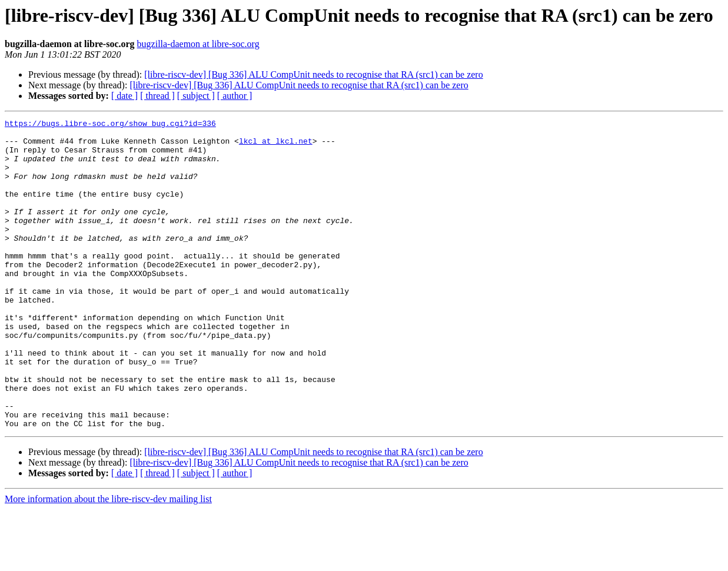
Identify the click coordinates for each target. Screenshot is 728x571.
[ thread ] (157, 96)
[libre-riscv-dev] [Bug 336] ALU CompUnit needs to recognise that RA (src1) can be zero (313, 74)
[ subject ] (196, 96)
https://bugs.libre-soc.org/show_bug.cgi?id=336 (110, 125)
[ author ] (235, 96)
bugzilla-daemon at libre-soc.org (198, 44)
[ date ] (124, 96)
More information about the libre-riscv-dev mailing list (108, 561)
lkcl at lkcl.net (276, 146)
